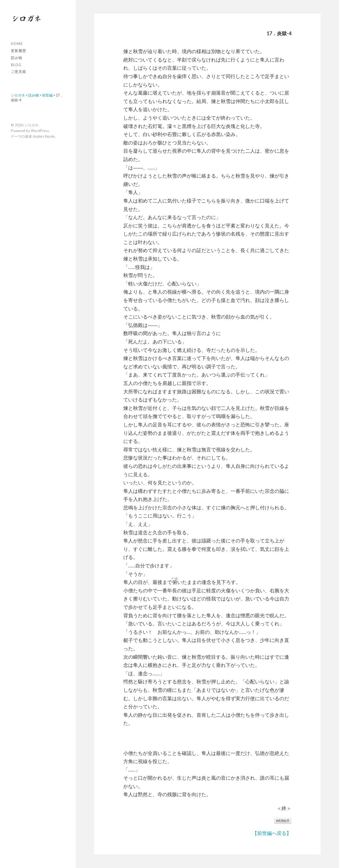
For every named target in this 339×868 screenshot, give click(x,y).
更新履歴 (18, 51)
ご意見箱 (18, 72)
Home (17, 44)
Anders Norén (44, 136)
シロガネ (31, 125)
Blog (16, 65)
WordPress (40, 131)
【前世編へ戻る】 (272, 833)
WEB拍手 (283, 821)
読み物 (17, 58)
